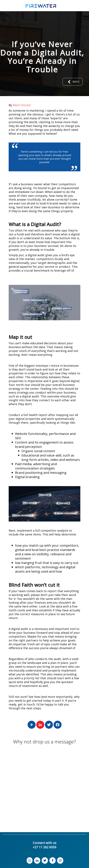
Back (73, 82)
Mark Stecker (22, 105)
